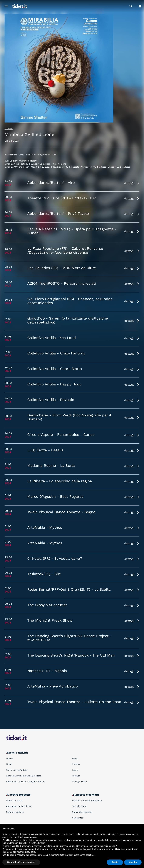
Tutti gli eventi (79, 781)
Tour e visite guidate (17, 770)
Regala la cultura (15, 812)
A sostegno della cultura (19, 806)
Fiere (75, 758)
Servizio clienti (80, 806)
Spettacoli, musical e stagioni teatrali (26, 781)
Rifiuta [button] (115, 862)
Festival (9, 129)
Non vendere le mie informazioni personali (96, 846)
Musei (9, 764)
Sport (75, 770)
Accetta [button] (133, 862)
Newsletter (78, 818)
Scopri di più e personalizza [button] (21, 862)
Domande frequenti (82, 812)
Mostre (10, 758)
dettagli (129, 183)
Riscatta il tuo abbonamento (87, 800)
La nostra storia (14, 800)
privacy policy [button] (30, 852)
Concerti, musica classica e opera (24, 776)
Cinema (76, 764)
